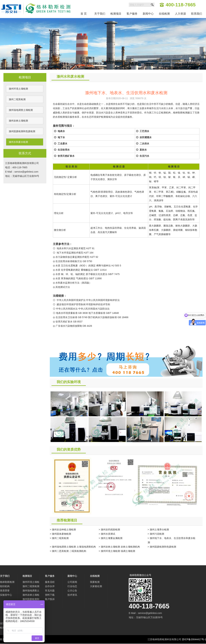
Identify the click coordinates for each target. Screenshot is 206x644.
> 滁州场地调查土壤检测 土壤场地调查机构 (73, 547)
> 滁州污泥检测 (156, 534)
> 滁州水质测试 (107, 534)
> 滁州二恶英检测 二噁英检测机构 (68, 551)
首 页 (84, 14)
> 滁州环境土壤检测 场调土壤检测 (117, 551)
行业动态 (72, 586)
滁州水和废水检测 (18, 142)
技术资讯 (72, 595)
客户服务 (132, 14)
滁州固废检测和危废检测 (22, 131)
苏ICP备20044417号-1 (194, 639)
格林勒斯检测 (7, 582)
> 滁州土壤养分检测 (158, 530)
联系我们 (197, 14)
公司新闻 (72, 582)
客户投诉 (50, 599)
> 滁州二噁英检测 (59, 538)
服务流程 (50, 582)
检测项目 (116, 14)
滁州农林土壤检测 (18, 121)
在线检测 (164, 14)
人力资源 (180, 14)
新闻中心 (148, 14)
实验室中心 (6, 595)
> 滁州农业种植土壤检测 (63, 530)
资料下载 (50, 595)
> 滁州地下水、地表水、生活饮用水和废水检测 (171, 540)
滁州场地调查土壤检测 (21, 110)
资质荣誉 (5, 591)
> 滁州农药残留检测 (109, 530)
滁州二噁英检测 (17, 99)
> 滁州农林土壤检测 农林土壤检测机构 (119, 547)
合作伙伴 (50, 586)
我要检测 (95, 582)
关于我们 (100, 14)
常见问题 (50, 591)
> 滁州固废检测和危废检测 (162, 547)
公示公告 (72, 591)
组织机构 (5, 586)
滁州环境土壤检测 (18, 89)
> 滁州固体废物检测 (60, 534)
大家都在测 (96, 586)
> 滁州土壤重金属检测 (111, 538)
